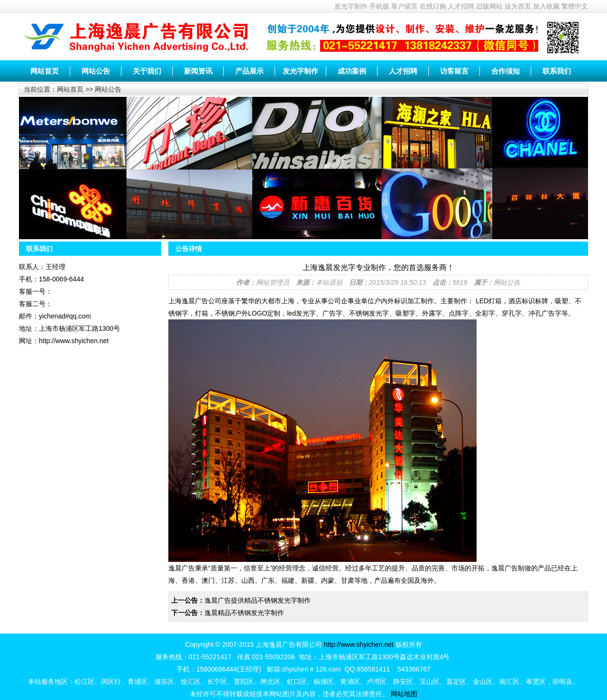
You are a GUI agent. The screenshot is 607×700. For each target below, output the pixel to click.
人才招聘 (461, 6)
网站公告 (96, 71)
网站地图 (404, 694)
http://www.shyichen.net (359, 644)
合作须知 (506, 71)
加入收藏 (546, 6)
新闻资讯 (198, 71)
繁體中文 (575, 6)
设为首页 (518, 6)
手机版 (379, 6)
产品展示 (249, 71)
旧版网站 (489, 6)
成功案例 (352, 71)
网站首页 (45, 71)
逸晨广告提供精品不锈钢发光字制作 (258, 600)
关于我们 (147, 71)
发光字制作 (351, 6)
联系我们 (557, 71)
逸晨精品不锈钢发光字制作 (244, 613)
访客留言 (454, 71)
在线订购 (433, 6)
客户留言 (405, 6)
